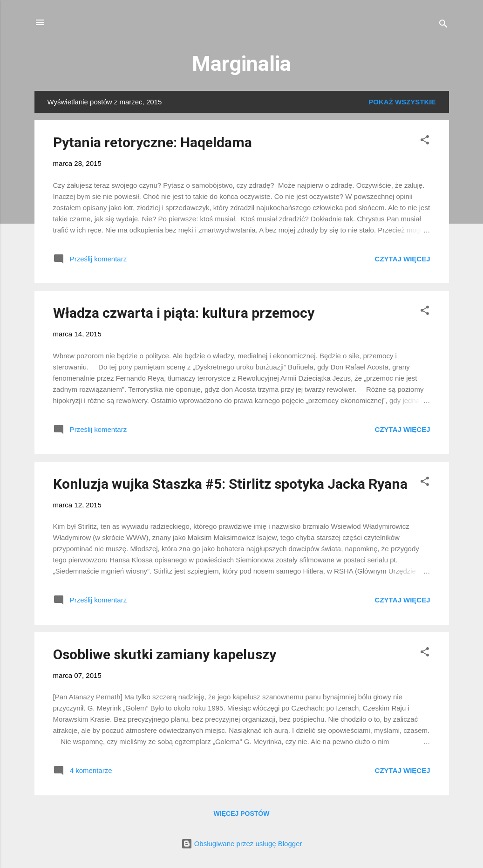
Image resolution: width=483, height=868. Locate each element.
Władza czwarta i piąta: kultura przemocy (184, 313)
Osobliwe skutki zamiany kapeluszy (165, 654)
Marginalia (241, 64)
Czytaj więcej (403, 259)
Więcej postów (242, 813)
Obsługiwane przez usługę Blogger (242, 844)
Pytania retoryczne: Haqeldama (153, 142)
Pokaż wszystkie (402, 102)
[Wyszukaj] (443, 25)
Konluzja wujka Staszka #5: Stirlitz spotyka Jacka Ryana (230, 484)
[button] (425, 141)
